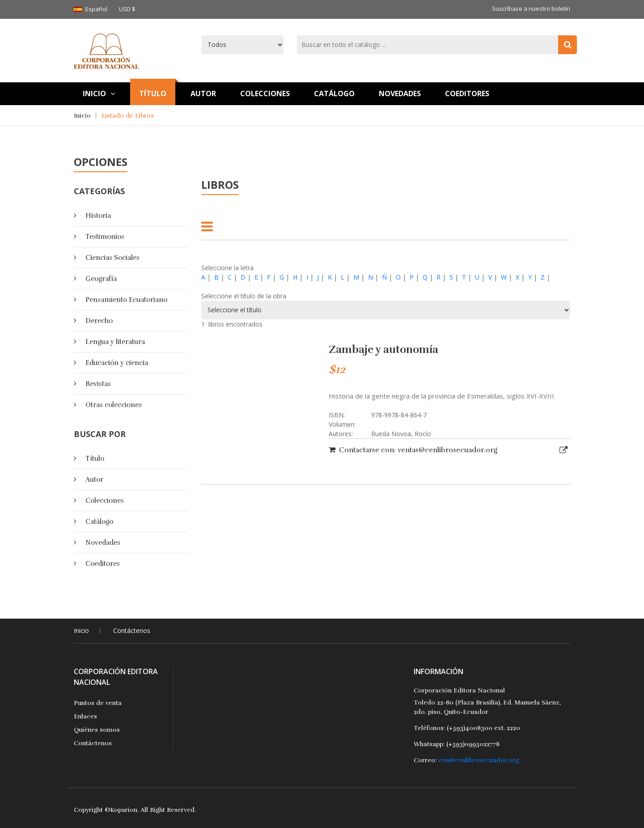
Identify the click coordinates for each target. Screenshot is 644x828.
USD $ (127, 9)
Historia (98, 216)
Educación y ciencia (117, 363)
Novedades (400, 93)
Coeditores (467, 93)
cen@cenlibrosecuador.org (479, 760)
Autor (203, 93)
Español (96, 9)
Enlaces (85, 716)
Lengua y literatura (115, 342)
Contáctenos (132, 631)
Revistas (98, 384)
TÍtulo (153, 93)
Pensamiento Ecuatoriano (126, 300)
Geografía (101, 279)
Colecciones (265, 93)
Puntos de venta (98, 703)
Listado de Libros (128, 116)
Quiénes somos (97, 730)
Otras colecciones (114, 405)
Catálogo (334, 93)
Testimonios (105, 237)
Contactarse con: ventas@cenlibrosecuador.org (413, 450)
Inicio (99, 93)
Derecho (99, 321)
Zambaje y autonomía (383, 349)
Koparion (124, 810)
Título (95, 459)
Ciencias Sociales (112, 258)
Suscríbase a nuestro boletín (531, 8)
